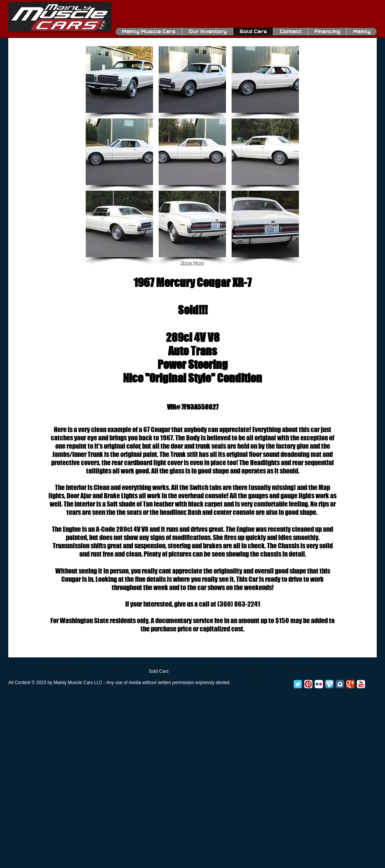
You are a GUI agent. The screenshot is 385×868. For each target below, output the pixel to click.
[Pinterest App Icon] (308, 684)
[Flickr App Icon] (319, 684)
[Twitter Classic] (298, 684)
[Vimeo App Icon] (329, 684)
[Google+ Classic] (350, 684)
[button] (119, 80)
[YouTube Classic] (361, 684)
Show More (192, 263)
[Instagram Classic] (340, 684)
